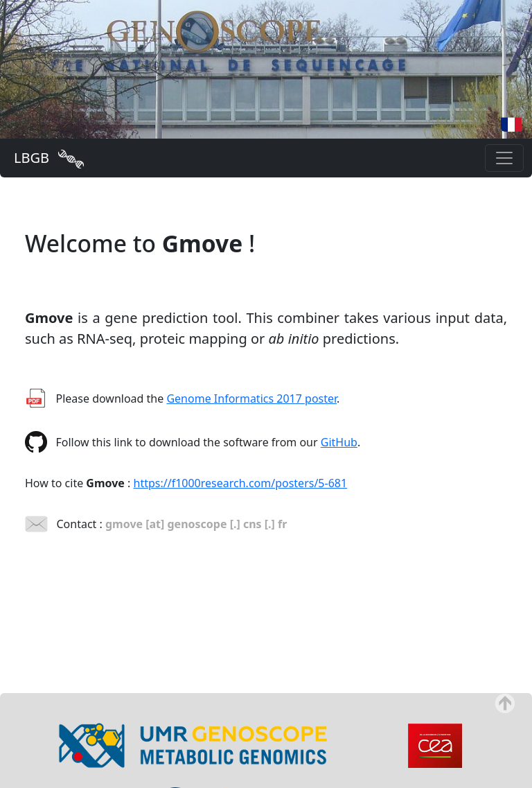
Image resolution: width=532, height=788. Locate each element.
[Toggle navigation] (504, 158)
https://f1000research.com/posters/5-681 (241, 483)
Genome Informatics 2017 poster (251, 399)
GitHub (339, 442)
